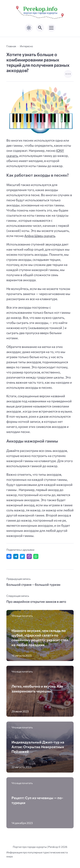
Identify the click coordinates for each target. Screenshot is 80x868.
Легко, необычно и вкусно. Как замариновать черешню (37, 688)
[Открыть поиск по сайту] (40, 28)
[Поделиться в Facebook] (9, 556)
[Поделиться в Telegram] (16, 556)
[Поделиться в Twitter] (22, 556)
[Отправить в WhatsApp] (36, 556)
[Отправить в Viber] (29, 556)
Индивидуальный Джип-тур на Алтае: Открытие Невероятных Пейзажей (38, 747)
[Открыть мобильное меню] (51, 28)
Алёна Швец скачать (40, 236)
